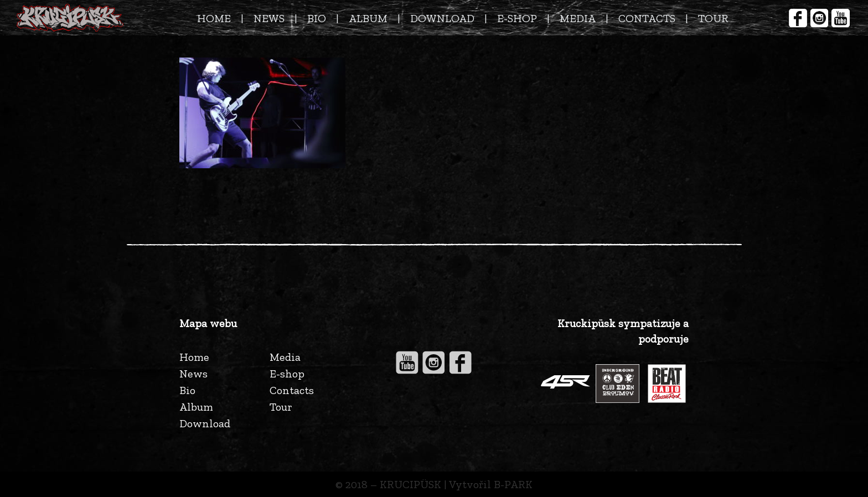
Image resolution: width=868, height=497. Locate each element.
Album (196, 407)
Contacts (292, 390)
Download (205, 423)
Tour (281, 407)
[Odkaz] (70, 18)
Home (194, 357)
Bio (187, 390)
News (193, 374)
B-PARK (513, 484)
